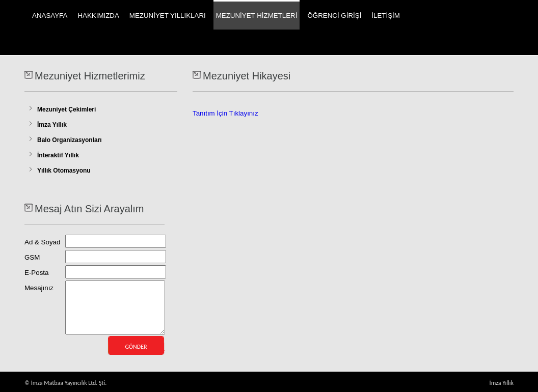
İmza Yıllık (52, 125)
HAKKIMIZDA (98, 16)
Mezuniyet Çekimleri (66, 109)
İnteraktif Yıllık (58, 155)
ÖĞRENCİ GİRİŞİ (334, 16)
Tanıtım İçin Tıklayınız (225, 113)
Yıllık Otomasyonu (64, 171)
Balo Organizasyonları (70, 140)
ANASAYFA (50, 16)
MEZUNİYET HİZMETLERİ (257, 16)
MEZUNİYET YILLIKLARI (168, 16)
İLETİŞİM (386, 16)
